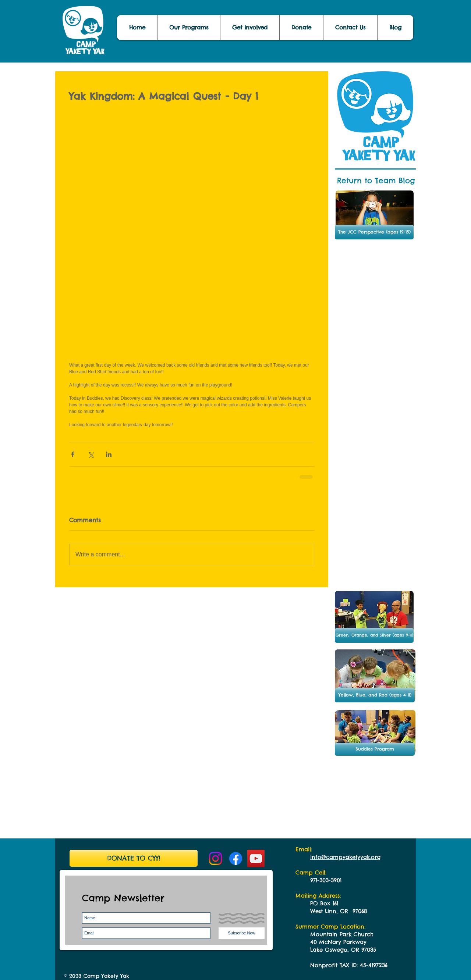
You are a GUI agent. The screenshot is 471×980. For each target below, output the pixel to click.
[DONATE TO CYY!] (134, 858)
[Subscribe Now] (242, 933)
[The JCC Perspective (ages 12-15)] (374, 232)
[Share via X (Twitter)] (91, 454)
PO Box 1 (322, 903)
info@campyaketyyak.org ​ (345, 857)
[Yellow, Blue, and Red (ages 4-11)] (375, 695)
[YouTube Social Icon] (256, 858)
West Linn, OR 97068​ (339, 911)
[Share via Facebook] (73, 454)
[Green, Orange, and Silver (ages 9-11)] (374, 635)
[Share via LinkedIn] (109, 454)
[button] (395, 28)
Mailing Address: (318, 896)
